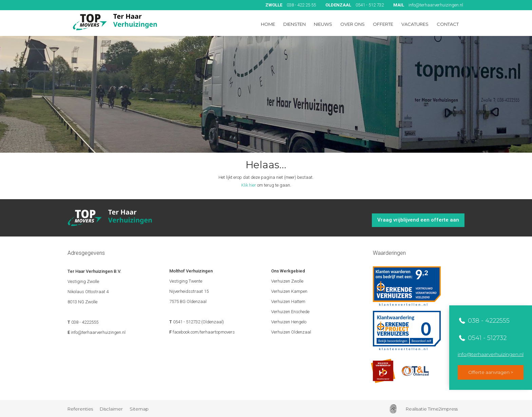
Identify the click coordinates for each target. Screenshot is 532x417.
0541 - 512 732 (355, 5)
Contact (448, 24)
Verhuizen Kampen (289, 291)
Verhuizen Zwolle (287, 281)
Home (268, 24)
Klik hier (249, 185)
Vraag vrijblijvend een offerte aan (418, 220)
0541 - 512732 (486, 338)
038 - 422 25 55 (291, 5)
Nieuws (323, 24)
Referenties (80, 409)
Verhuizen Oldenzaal (291, 332)
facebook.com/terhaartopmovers (204, 332)
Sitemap (139, 409)
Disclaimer (111, 409)
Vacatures (415, 24)
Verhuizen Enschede (290, 312)
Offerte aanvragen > (491, 372)
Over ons (353, 24)
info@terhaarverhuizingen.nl (428, 5)
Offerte (383, 24)
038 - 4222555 (488, 321)
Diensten (294, 24)
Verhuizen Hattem (288, 301)
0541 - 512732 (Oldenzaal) (198, 322)
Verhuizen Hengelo (289, 322)
